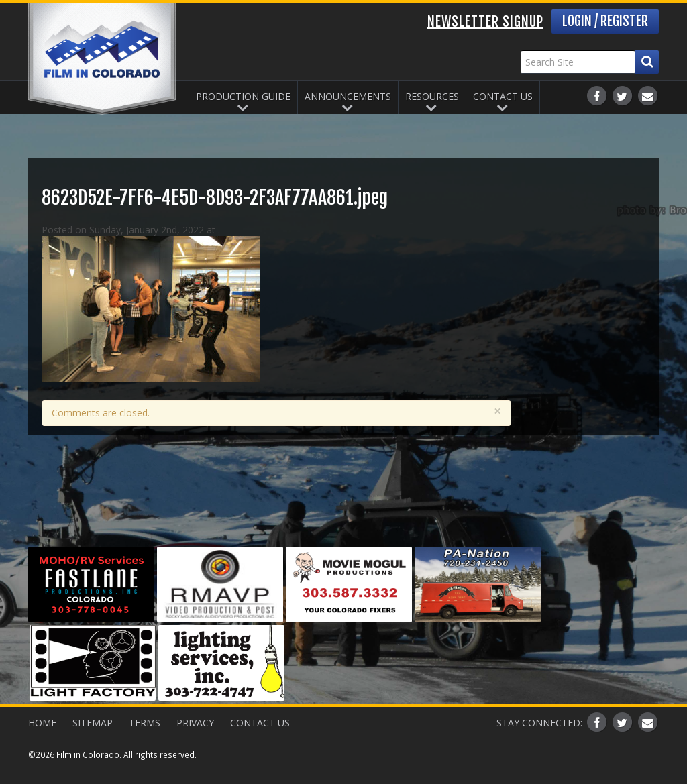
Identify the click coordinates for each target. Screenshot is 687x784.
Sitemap (93, 723)
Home (42, 723)
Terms (145, 723)
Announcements (348, 96)
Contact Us (503, 96)
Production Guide (243, 96)
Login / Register (605, 21)
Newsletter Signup (485, 22)
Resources (432, 96)
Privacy (195, 723)
